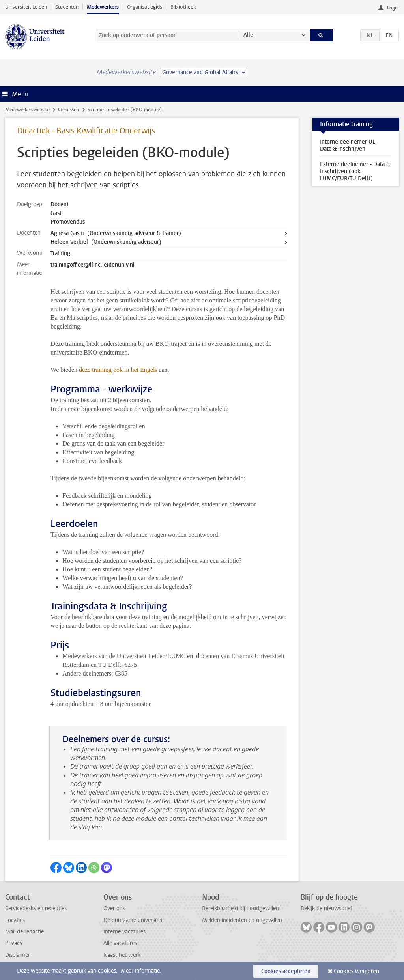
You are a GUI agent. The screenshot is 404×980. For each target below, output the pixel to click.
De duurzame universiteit (134, 920)
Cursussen (68, 110)
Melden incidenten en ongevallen (242, 920)
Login (393, 8)
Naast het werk (122, 955)
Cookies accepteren (286, 971)
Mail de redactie (24, 932)
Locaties (15, 920)
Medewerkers (103, 7)
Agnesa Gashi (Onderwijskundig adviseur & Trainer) (116, 233)
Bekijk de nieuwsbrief (326, 908)
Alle (248, 35)
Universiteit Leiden (26, 7)
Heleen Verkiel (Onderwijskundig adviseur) (106, 242)
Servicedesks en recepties (36, 908)
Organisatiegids (145, 7)
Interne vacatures (124, 932)
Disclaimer (18, 955)
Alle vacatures (120, 943)
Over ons (114, 908)
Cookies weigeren (356, 971)
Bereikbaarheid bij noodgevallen (240, 908)
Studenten (67, 7)
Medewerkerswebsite (27, 110)
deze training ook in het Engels (118, 370)
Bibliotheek (183, 7)
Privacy (14, 943)
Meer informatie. (141, 971)
